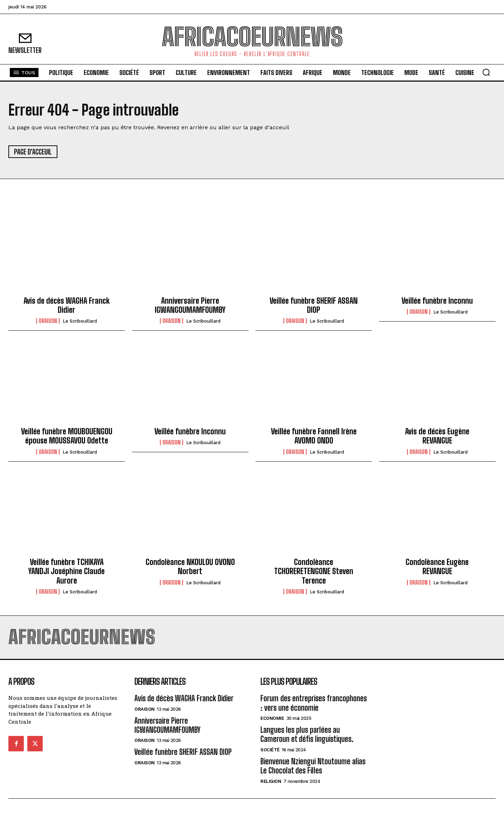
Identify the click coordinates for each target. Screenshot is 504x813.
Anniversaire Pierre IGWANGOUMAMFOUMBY (190, 305)
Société (270, 750)
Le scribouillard (80, 321)
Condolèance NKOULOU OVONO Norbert (190, 567)
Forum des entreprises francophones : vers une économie (314, 703)
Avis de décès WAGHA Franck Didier (66, 305)
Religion (271, 781)
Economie (272, 718)
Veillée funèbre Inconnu (437, 301)
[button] (486, 72)
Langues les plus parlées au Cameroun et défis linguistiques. (307, 734)
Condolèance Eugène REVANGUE (437, 567)
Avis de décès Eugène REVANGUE (437, 436)
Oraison (48, 321)
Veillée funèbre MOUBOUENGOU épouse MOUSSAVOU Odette (67, 436)
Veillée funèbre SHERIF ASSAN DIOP (314, 305)
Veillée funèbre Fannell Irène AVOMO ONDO (314, 436)
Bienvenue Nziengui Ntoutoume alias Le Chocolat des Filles (313, 766)
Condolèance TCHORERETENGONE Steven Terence (314, 571)
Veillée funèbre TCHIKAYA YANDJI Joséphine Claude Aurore (66, 571)
